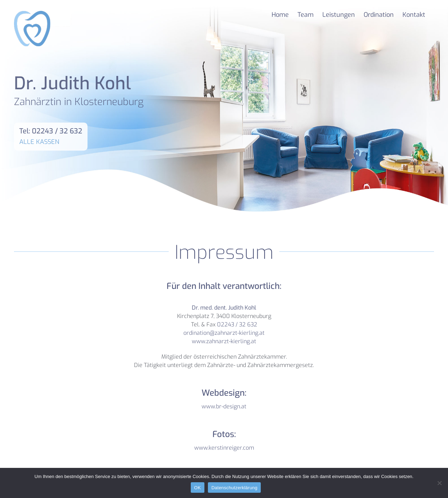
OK (198, 488)
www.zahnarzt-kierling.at (224, 341)
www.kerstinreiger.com (224, 448)
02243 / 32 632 (237, 324)
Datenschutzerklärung (234, 488)
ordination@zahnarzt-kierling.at (224, 333)
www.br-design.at (224, 406)
